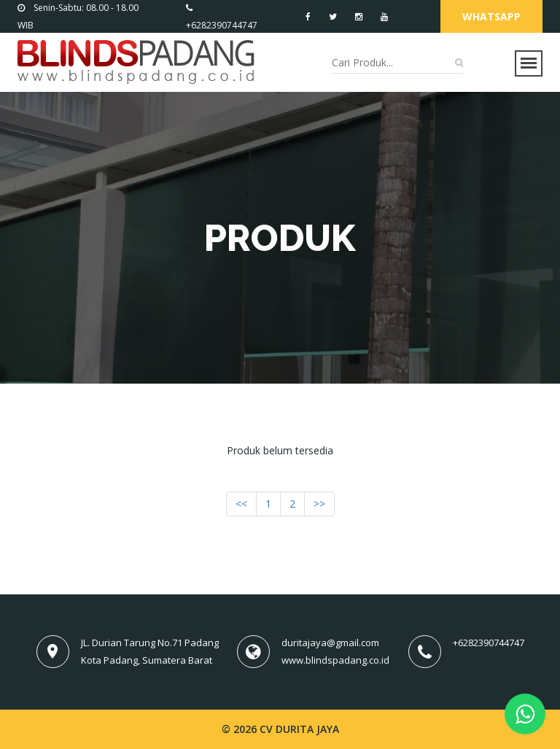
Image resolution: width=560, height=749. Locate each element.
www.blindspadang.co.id (335, 660)
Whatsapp (491, 16)
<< (241, 504)
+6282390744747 (489, 643)
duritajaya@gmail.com (330, 643)
